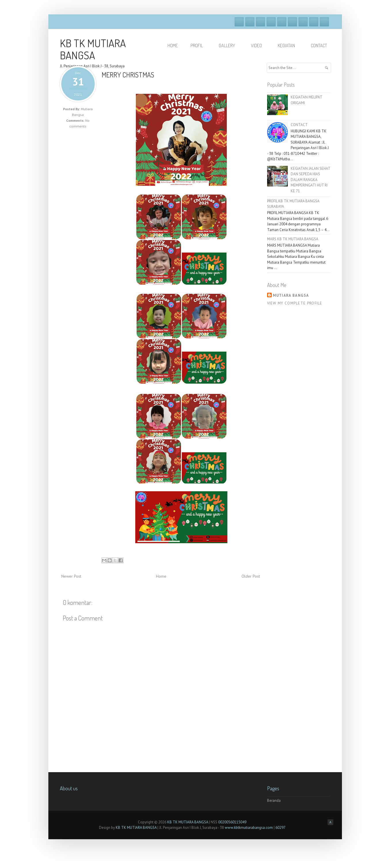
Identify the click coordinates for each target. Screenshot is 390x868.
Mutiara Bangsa (291, 295)
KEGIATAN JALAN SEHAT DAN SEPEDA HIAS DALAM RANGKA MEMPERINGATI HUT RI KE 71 (310, 180)
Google (260, 22)
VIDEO (259, 45)
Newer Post (71, 576)
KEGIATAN (289, 45)
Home (161, 576)
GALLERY (230, 45)
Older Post (251, 576)
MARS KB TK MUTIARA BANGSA (293, 239)
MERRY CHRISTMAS (128, 75)
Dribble (271, 22)
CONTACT (299, 125)
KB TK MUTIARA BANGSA (93, 49)
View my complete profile (295, 303)
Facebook (239, 22)
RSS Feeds (324, 22)
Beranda (274, 801)
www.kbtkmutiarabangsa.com (249, 828)
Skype (292, 22)
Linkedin (303, 22)
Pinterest (314, 22)
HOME (173, 45)
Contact (319, 45)
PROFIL (199, 45)
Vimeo (282, 22)
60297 (280, 828)
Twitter (250, 22)
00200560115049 (232, 822)
